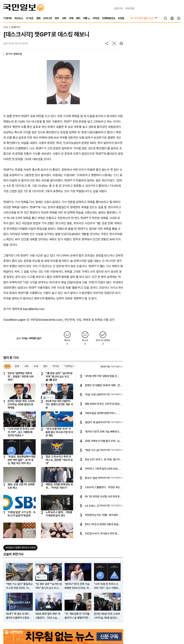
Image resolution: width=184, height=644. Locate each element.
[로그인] (172, 18)
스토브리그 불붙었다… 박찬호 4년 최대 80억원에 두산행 (102, 488)
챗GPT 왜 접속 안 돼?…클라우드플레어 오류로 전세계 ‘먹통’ (19, 616)
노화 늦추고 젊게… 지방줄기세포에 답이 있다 (59, 514)
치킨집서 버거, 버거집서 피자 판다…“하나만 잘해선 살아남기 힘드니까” (103, 534)
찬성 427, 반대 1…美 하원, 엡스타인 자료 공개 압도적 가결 (103, 460)
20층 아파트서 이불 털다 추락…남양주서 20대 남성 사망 (103, 441)
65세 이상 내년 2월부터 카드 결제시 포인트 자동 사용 (59, 404)
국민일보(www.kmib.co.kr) (47, 320)
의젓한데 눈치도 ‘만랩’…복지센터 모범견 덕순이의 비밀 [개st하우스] (103, 515)
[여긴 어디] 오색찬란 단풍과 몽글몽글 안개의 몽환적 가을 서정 (103, 525)
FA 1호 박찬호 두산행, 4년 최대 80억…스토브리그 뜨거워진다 (103, 497)
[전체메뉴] (179, 18)
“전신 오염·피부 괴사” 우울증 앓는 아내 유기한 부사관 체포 (59, 432)
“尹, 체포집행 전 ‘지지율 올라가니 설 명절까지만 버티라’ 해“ (77, 616)
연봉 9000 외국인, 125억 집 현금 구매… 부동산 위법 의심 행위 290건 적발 (103, 404)
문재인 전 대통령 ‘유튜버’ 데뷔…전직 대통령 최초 (102, 386)
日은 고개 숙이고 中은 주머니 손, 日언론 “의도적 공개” (59, 460)
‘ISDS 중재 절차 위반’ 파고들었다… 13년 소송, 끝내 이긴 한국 (48, 616)
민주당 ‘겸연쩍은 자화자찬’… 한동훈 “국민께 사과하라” (21, 377)
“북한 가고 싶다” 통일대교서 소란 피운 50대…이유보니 (19, 586)
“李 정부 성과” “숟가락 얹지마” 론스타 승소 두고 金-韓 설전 (59, 377)
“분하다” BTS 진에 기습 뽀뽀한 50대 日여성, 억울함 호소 (103, 432)
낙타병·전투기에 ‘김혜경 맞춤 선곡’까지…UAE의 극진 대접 (101, 376)
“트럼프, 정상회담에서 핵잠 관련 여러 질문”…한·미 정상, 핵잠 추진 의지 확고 (22, 460)
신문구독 (118, 9)
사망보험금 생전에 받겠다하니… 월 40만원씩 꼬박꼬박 (103, 413)
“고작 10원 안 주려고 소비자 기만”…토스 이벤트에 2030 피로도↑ (21, 432)
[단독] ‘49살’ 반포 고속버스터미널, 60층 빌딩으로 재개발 (21, 404)
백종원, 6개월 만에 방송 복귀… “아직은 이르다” (59, 486)
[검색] (166, 18)
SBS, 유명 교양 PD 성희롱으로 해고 (21, 486)
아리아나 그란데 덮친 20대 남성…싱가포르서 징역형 (103, 469)
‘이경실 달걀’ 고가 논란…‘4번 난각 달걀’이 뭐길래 (22, 514)
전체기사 (16, 27)
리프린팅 (130, 9)
